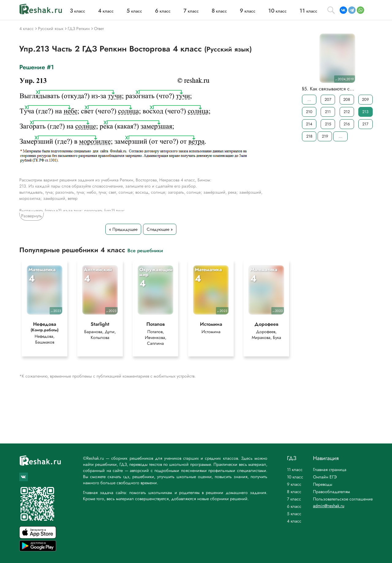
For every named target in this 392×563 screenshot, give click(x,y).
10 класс (295, 477)
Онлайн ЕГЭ (325, 477)
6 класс (294, 506)
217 (365, 124)
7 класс (294, 499)
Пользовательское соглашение (343, 499)
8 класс (294, 492)
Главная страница (330, 470)
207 (328, 99)
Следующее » (160, 229)
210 (309, 112)
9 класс (294, 484)
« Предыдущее (123, 229)
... (309, 99)
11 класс (295, 470)
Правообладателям (332, 492)
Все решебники (145, 250)
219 (325, 136)
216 (347, 124)
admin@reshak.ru (329, 506)
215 (328, 124)
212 (347, 112)
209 (365, 99)
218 (309, 136)
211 (328, 112)
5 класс (294, 514)
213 (365, 112)
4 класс (294, 521)
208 (347, 99)
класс (77, 11)
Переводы (323, 484)
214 (309, 124)
